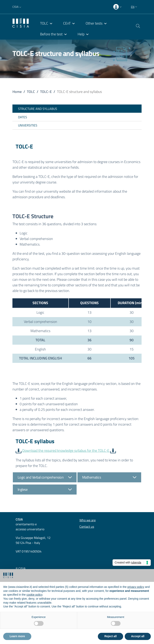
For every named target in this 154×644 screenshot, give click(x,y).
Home (17, 92)
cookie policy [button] (34, 595)
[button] (17, 7)
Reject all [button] (110, 636)
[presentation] (118, 7)
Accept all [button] (138, 636)
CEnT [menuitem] (67, 23)
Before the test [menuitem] (51, 34)
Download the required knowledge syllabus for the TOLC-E (66, 450)
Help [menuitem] (81, 34)
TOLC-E (46, 92)
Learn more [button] (17, 636)
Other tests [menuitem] (94, 23)
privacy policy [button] (136, 587)
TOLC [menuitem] (44, 23)
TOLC (31, 92)
